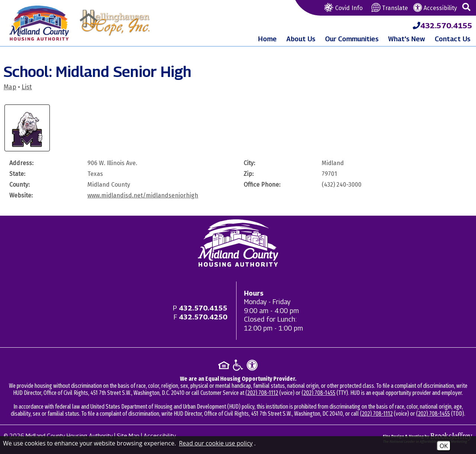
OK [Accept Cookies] (444, 446)
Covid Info (342, 8)
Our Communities (352, 39)
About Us (301, 39)
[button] (466, 7)
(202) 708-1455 (319, 393)
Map (10, 87)
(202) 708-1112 (262, 393)
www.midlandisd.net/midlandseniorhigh (143, 195)
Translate (390, 8)
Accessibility (435, 8)
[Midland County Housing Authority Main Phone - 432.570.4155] (443, 26)
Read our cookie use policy (216, 443)
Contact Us (453, 39)
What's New (407, 39)
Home (267, 39)
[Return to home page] (238, 243)
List (27, 87)
